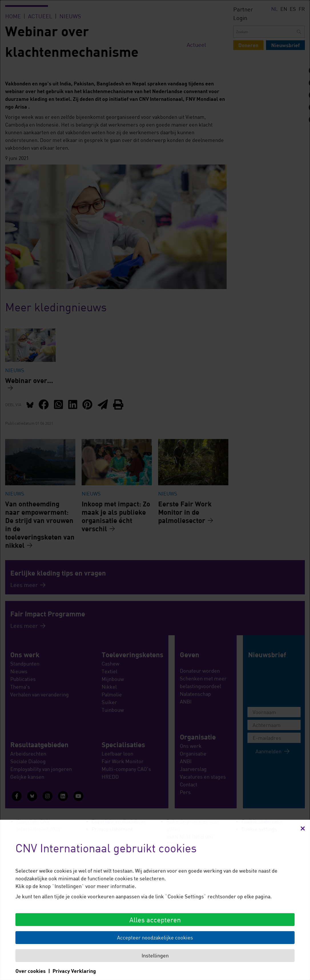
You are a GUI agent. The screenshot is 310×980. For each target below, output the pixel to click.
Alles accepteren (155, 920)
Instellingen (155, 955)
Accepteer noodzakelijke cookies (155, 937)
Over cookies (31, 971)
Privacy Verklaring (74, 971)
